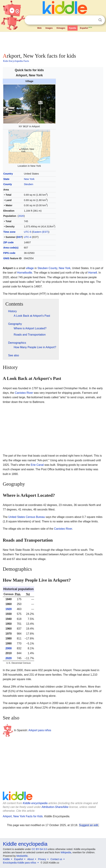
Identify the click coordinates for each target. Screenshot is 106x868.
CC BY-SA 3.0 (39, 849)
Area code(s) (11, 248)
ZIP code (9, 242)
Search (100, 20)
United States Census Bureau (27, 517)
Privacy (42, 859)
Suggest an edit (89, 825)
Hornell (93, 273)
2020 (21, 216)
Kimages (61, 28)
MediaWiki (22, 856)
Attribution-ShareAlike (55, 807)
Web (39, 28)
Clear (93, 20)
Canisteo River (24, 393)
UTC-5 (28, 232)
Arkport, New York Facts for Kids (23, 816)
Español (86, 28)
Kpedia (73, 28)
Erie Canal (37, 465)
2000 (9, 648)
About (31, 859)
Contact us (56, 859)
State (6, 179)
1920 (9, 609)
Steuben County (47, 268)
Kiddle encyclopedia (35, 803)
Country (8, 174)
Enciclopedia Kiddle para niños (20, 863)
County (8, 184)
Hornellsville (25, 273)
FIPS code (9, 253)
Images (49, 28)
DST (20, 237)
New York (29, 179)
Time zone (9, 232)
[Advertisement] (53, 42)
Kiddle (6, 859)
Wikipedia (66, 852)
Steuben (29, 184)
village (30, 268)
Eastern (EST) (41, 232)
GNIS (6, 258)
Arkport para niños (40, 730)
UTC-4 (28, 237)
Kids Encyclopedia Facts (16, 61)
